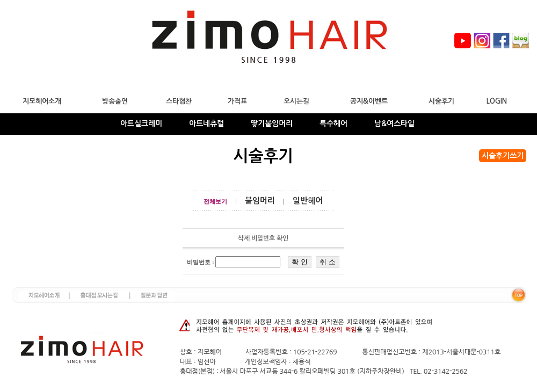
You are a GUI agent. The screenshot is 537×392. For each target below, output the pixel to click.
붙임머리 (260, 201)
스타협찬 (179, 101)
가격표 (237, 101)
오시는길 (296, 101)
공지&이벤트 (369, 101)
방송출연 (115, 101)
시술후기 (441, 101)
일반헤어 (308, 201)
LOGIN (497, 101)
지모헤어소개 (42, 101)
